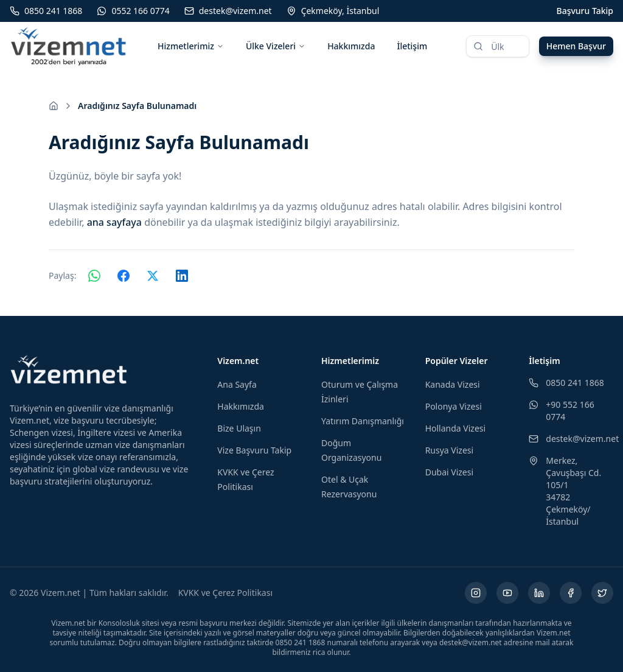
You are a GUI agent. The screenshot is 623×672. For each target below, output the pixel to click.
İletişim (412, 46)
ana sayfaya (114, 222)
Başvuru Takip (585, 11)
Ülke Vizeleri (276, 46)
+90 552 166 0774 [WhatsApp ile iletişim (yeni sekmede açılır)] (561, 411)
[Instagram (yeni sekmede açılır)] (476, 593)
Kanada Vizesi (453, 384)
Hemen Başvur (576, 46)
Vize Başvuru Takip (254, 450)
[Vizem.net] (69, 369)
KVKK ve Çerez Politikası (225, 593)
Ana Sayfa (237, 384)
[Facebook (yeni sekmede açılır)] (571, 593)
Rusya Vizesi (450, 450)
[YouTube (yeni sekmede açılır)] (507, 593)
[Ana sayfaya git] (54, 106)
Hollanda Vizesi (455, 428)
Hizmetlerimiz (191, 46)
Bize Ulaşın (239, 428)
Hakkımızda (351, 46)
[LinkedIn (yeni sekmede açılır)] (539, 593)
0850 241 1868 (566, 383)
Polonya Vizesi (454, 406)
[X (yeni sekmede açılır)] (602, 593)
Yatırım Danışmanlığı (363, 421)
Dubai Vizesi (449, 472)
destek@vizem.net (571, 439)
